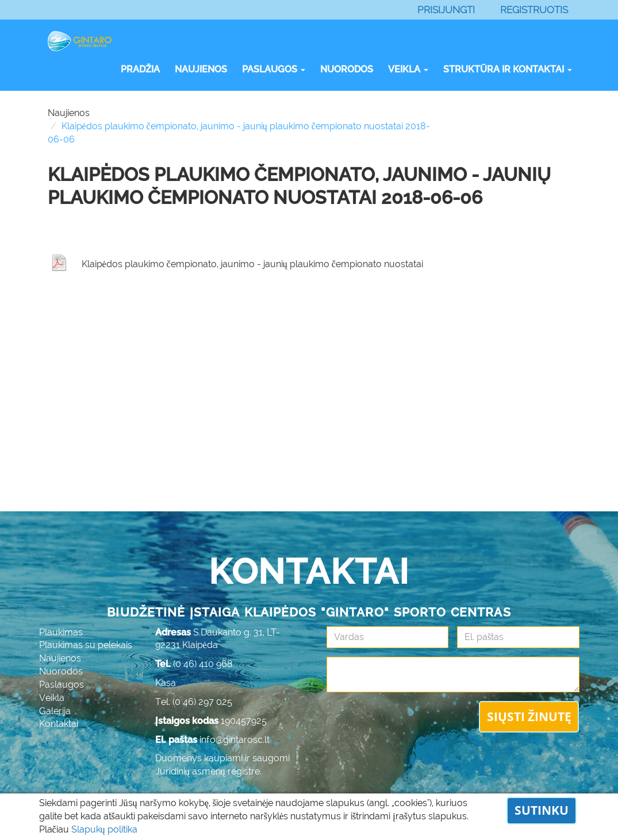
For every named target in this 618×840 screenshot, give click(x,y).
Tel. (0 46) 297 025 (194, 702)
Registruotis (534, 10)
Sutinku (542, 810)
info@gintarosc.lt (235, 740)
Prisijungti (446, 10)
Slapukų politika (104, 829)
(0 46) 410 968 (203, 664)
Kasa (166, 683)
